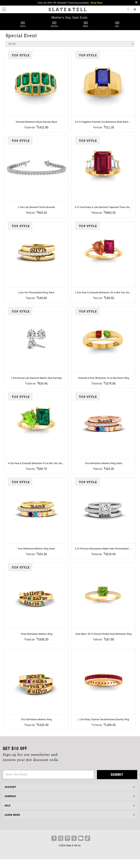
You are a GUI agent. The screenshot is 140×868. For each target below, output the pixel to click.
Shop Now (96, 3)
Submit (117, 783)
